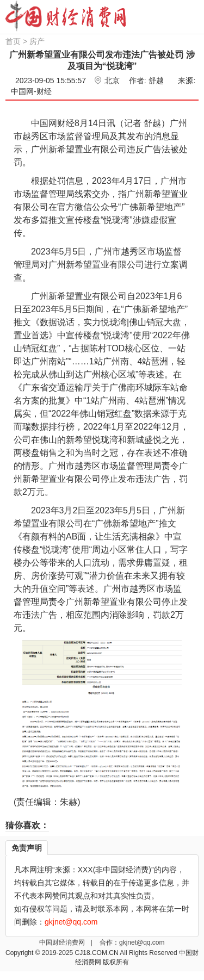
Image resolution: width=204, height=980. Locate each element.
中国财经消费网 (63, 942)
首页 (13, 41)
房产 (37, 41)
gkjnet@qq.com (142, 942)
